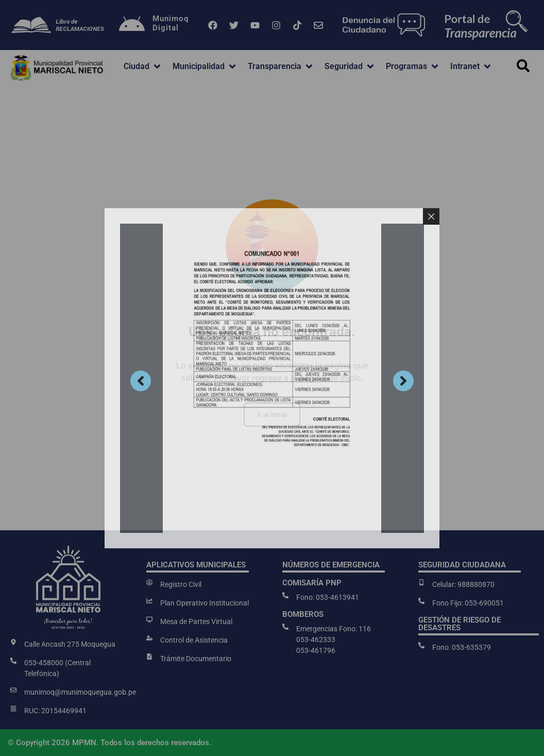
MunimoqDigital (171, 23)
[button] (143, 66)
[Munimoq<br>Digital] (132, 25)
